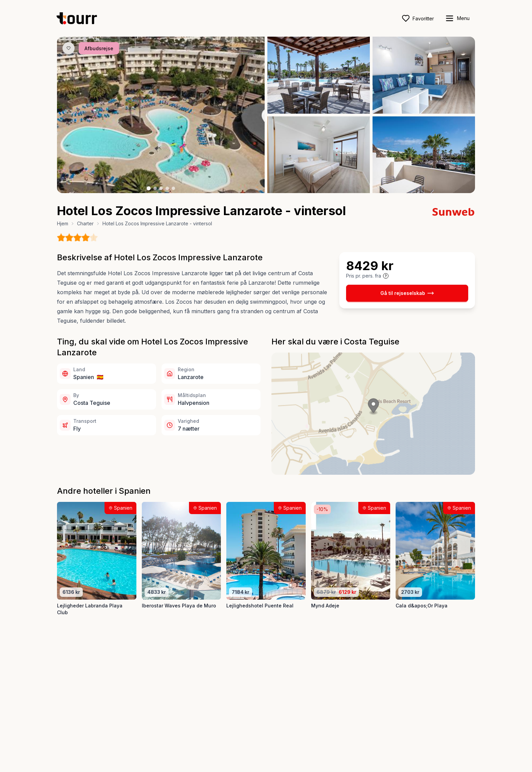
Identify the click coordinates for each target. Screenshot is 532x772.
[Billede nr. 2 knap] (155, 188)
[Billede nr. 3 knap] (161, 188)
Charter (85, 223)
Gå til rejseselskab (407, 293)
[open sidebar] (457, 18)
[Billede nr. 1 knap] (149, 188)
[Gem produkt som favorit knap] (69, 48)
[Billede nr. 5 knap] (173, 188)
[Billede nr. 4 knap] (167, 188)
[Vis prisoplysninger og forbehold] (386, 276)
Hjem (63, 223)
